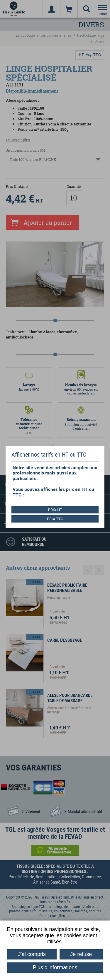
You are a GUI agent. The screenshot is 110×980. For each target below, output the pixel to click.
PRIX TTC (55, 519)
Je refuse (81, 954)
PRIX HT (55, 510)
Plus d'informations (55, 967)
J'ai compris (32, 954)
